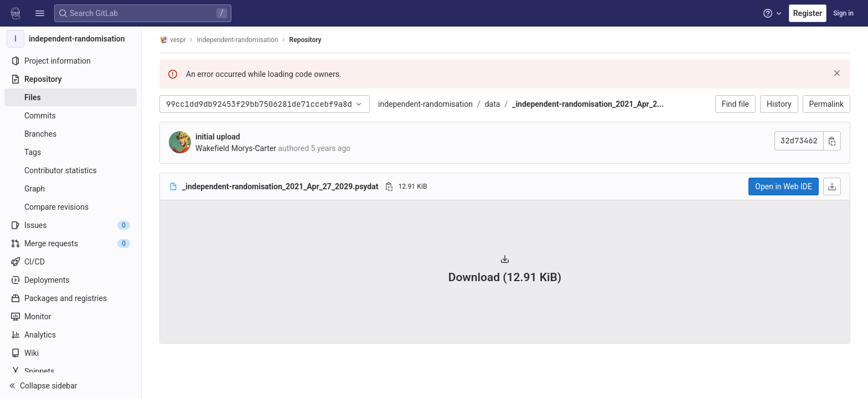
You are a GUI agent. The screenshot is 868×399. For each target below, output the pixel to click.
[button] (40, 13)
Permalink (826, 104)
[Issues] (71, 225)
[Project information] (71, 61)
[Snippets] (71, 371)
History (779, 104)
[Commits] (71, 116)
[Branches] (71, 134)
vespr (173, 40)
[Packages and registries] (71, 298)
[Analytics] (71, 335)
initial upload (218, 137)
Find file (735, 104)
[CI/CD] (71, 262)
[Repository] (71, 79)
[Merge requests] (71, 243)
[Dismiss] (837, 73)
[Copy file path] (389, 186)
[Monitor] (71, 317)
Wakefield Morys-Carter (236, 148)
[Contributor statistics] (71, 170)
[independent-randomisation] (71, 39)
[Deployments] (71, 280)
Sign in (843, 13)
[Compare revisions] (71, 207)
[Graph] (71, 189)
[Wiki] (71, 353)
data (493, 104)
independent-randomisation (425, 104)
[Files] (71, 97)
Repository (306, 40)
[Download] (832, 186)
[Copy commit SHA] (832, 141)
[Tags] (71, 152)
